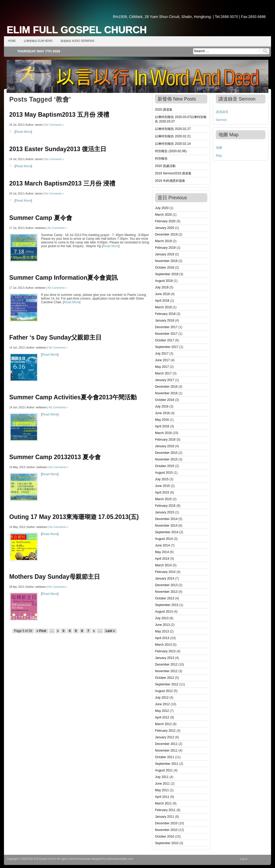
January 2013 (165, 658)
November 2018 (166, 261)
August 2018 (164, 281)
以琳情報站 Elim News (38, 41)
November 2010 (166, 830)
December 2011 (166, 744)
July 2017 (162, 354)
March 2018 (163, 307)
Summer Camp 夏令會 (41, 218)
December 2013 (166, 585)
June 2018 (162, 294)
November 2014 (166, 526)
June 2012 (162, 704)
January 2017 (165, 380)
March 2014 (163, 565)
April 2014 (162, 559)
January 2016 (165, 446)
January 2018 (165, 320)
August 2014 (164, 539)
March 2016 (163, 433)
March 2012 (163, 724)
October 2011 (165, 757)
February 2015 (165, 506)
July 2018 (162, 287)
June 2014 (162, 545)
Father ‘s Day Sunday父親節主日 (55, 337)
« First (41, 631)
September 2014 (167, 532)
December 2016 (166, 387)
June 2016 (162, 413)
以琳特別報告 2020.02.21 (173, 136)
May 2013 (162, 631)
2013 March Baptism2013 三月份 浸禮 (62, 183)
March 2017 (163, 373)
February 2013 (165, 651)
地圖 (219, 148)
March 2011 (163, 803)
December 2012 (166, 664)
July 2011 (162, 777)
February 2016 (165, 440)
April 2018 (162, 301)
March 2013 (163, 645)
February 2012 (165, 731)
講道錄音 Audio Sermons (77, 41)
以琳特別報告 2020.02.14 (173, 144)
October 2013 (165, 598)
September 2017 (167, 347)
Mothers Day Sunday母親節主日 (55, 577)
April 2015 (162, 492)
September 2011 (167, 764)
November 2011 (166, 751)
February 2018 (165, 314)
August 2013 (164, 612)
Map (219, 156)
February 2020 (165, 221)
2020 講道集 (164, 110)
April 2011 (162, 797)
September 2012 (167, 684)
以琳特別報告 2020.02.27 (173, 129)
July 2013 (162, 618)
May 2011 (162, 790)
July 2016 (162, 406)
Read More (23, 132)
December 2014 (166, 519)
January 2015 (165, 512)
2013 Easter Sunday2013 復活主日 (58, 149)
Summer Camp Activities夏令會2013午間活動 (73, 397)
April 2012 (162, 717)
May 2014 (162, 552)
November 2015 (166, 459)
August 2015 (164, 473)
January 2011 (165, 817)
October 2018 (165, 268)
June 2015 (162, 486)
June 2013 (162, 625)
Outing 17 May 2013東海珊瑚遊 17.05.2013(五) (74, 517)
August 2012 (164, 691)
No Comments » (54, 125)
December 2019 (166, 234)
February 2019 (165, 248)
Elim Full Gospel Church (77, 30)
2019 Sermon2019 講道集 (173, 173)
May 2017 (162, 367)
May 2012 (162, 711)
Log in (244, 859)
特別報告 (161, 159)
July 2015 (162, 479)
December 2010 (166, 823)
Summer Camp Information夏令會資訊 (63, 278)
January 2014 (165, 578)
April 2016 (162, 426)
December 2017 (166, 327)
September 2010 (167, 843)
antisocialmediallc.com (120, 859)
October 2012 (165, 678)
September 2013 (167, 605)
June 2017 (162, 360)
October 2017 (165, 340)
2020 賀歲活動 (165, 166)
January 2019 (165, 254)
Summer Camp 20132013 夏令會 (55, 457)
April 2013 (162, 638)
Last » (110, 631)
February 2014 (165, 572)
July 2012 (162, 698)
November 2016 (166, 393)
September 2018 (167, 274)
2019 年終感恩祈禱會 (170, 181)
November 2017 (166, 334)
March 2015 (163, 499)
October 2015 (165, 466)
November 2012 (166, 671)
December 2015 (166, 453)
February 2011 (165, 810)
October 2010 (165, 837)
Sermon (221, 120)
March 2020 (163, 215)
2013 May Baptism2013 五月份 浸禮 (59, 115)
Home (12, 41)
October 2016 (165, 400)
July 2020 (162, 208)
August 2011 (164, 770)
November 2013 (166, 592)
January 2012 (165, 737)
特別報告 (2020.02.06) (171, 151)
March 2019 (163, 241)
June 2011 (162, 784)
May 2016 (162, 420)
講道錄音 (222, 112)
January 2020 (165, 228)
